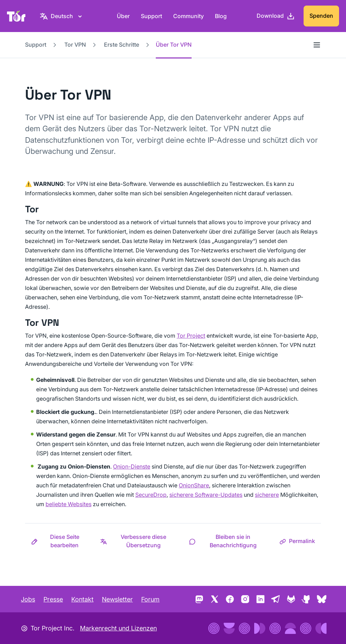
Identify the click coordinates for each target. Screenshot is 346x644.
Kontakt (82, 599)
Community (188, 16)
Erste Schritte (122, 45)
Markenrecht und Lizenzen (118, 628)
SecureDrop (151, 495)
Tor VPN (75, 45)
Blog (221, 16)
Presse (53, 599)
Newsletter (117, 599)
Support (151, 16)
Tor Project (191, 336)
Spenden (321, 16)
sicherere (267, 495)
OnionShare (194, 485)
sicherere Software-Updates (206, 495)
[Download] (276, 16)
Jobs (28, 599)
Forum (150, 599)
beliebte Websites (69, 504)
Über (123, 16)
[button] (60, 541)
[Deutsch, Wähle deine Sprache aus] (62, 16)
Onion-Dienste (132, 466)
